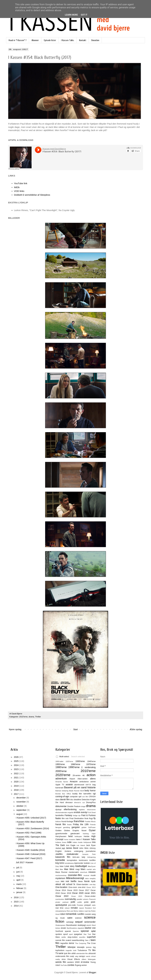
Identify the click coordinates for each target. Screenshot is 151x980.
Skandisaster (71, 925)
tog (94, 947)
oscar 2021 (90, 893)
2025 (17, 761)
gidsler (84, 827)
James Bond (72, 848)
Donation (95, 40)
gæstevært (75, 834)
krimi (62, 863)
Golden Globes (63, 831)
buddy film (77, 794)
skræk (63, 928)
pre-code (72, 905)
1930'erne (80, 761)
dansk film (65, 799)
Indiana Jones (61, 842)
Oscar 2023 (77, 896)
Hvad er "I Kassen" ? (18, 40)
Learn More (71, 15)
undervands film (62, 956)
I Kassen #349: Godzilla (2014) (30, 850)
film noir (65, 818)
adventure (61, 779)
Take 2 (87, 940)
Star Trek (87, 934)
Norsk (87, 881)
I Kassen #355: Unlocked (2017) (31, 818)
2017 (17, 794)
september (22, 810)
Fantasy (68, 815)
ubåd (74, 953)
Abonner (35, 40)
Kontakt (83, 40)
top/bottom (60, 950)
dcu (72, 800)
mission (92, 872)
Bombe (58, 794)
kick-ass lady (79, 857)
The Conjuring (81, 943)
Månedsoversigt (75, 878)
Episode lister (50, 40)
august (20, 814)
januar (20, 892)
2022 (17, 773)
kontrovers (83, 860)
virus (64, 959)
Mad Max (59, 869)
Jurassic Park (89, 854)
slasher (88, 928)
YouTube (64, 965)
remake (74, 908)
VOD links (19, 191)
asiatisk (69, 785)
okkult (58, 884)
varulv (88, 956)
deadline (78, 800)
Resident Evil (90, 908)
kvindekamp (69, 863)
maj (18, 876)
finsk (86, 818)
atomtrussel (79, 785)
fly (95, 818)
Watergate (92, 959)
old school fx (69, 884)
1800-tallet (59, 761)
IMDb (17, 187)
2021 (17, 778)
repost (81, 908)
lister (62, 866)
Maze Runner (61, 872)
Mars (83, 869)
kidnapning (92, 857)
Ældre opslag (136, 729)
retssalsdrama (61, 911)
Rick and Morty (72, 911)
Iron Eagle (71, 845)
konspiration (72, 860)
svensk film (60, 940)
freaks (69, 825)
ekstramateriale (61, 812)
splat (93, 931)
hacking (86, 834)
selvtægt (70, 922)
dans (57, 800)
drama (31, 717)
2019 (17, 786)
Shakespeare (60, 925)
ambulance (84, 782)
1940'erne (91, 761)
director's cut (79, 802)
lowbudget (81, 866)
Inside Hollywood (85, 842)
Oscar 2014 (61, 890)
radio (94, 905)
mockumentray (61, 875)
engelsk (70, 812)
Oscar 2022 (62, 896)
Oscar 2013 (91, 887)
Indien (75, 842)
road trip (88, 911)
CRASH (92, 797)
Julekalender (72, 854)
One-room (73, 887)
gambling (67, 827)
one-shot (82, 887)
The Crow (91, 943)
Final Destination (76, 818)
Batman (58, 791)
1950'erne (60, 764)
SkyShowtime (72, 928)
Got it (84, 15)
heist (71, 836)
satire (70, 918)
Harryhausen (61, 836)
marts (19, 884)
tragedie (69, 950)
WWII (77, 962)
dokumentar (61, 806)
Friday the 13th (81, 824)
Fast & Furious (88, 815)
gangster (76, 827)
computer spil (76, 797)
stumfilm (82, 937)
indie (69, 842)
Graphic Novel (79, 831)
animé (93, 782)
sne (94, 928)
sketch (89, 925)
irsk (78, 845)
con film (85, 797)
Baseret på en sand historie (80, 787)
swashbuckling (78, 940)
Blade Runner (74, 791)
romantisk (71, 914)
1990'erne (74, 767)
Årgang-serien (81, 965)
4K (84, 775)
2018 (17, 790)
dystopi (58, 810)
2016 (17, 897)
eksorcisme (91, 810)
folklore (58, 821)
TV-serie (59, 953)
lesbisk (87, 863)
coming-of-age (62, 796)
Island (83, 845)
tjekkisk (89, 947)
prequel (88, 905)
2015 (17, 902)
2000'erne (61, 771)
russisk (88, 914)
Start (75, 729)
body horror (90, 791)
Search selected (78, 757)
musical (86, 875)
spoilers (59, 934)
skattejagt (82, 925)
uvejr (72, 956)
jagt (63, 848)
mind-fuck (84, 872)
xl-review (85, 962)
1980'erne (61, 767)
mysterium (60, 878)
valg (76, 956)
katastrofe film (63, 857)
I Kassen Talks (68, 40)
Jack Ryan (91, 845)
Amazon (74, 781)
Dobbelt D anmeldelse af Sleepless (32, 195)
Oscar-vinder (90, 896)
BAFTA (88, 785)
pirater (58, 902)
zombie (71, 965)
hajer (94, 834)
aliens (93, 779)
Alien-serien (83, 779)
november (21, 802)
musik (93, 875)
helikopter (78, 836)
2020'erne (63, 775)
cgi (94, 794)
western (71, 962)
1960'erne (75, 764)
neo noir (65, 881)
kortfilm (92, 860)
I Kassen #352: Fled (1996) (29, 833)
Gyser (92, 830)
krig (57, 863)
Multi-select (63, 757)
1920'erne (69, 761)
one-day (93, 884)
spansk (68, 931)
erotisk (77, 812)
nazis (57, 881)
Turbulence (82, 950)
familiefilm (60, 815)
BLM (82, 791)
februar (20, 888)
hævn (78, 839)
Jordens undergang (74, 851)
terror (71, 943)
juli (18, 868)
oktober (20, 806)
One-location (61, 887)
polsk (86, 902)
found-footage (67, 821)
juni (18, 872)
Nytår (93, 881)
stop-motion (72, 937)
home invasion (70, 839)
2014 (17, 906)
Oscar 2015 (72, 890)
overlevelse (60, 899)
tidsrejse (72, 947)
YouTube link (21, 183)
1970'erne (91, 764)
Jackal (58, 848)
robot (62, 914)
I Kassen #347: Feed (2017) (29, 858)
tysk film (67, 953)
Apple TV (60, 785)
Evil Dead (92, 812)
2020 (17, 782)
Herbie (87, 836)
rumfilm (81, 914)
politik (80, 902)
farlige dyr (77, 815)
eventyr (84, 812)
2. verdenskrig (88, 767)
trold (75, 950)
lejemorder (79, 863)
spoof (65, 934)
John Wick (84, 848)
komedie (60, 860)
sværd (68, 940)
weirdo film (61, 962)
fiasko (58, 818)
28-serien (77, 775)
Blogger (92, 972)
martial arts (91, 869)
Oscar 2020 (78, 893)
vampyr (82, 956)
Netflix (74, 881)
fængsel (58, 827)
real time (59, 908)
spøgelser (78, 934)
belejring (65, 791)
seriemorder (90, 922)
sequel (79, 922)
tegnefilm (64, 943)
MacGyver (92, 866)
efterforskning (70, 809)
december (21, 798)
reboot (67, 908)
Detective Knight (89, 800)
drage (83, 806)
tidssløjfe (81, 947)
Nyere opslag (15, 729)
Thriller (38, 717)
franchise (79, 821)
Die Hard (60, 802)
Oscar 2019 (66, 893)
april (19, 880)
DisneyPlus (91, 802)
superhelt (91, 937)
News (80, 881)
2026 (17, 757)
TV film (92, 950)
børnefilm (87, 794)
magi (77, 869)
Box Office (67, 794)
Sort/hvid (59, 931)
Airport (72, 779)
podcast (65, 902)
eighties (82, 810)
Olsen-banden (82, 884)
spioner (85, 931)
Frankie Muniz (90, 821)
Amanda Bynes (62, 782)
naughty (93, 878)
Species (76, 931)
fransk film (61, 824)
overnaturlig (70, 899)
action (91, 775)
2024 (17, 765)
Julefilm (59, 854)
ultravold (92, 953)
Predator (80, 905)
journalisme (91, 851)
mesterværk (74, 872)
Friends (93, 825)
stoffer (64, 937)
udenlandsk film (82, 953)
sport (71, 934)
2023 (17, 769)
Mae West (69, 869)
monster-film (75, 875)
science (78, 918)
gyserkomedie (61, 834)
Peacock (92, 899)
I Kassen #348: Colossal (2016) (31, 854)
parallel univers (83, 899)
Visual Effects (74, 959)
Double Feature (74, 806)
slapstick (81, 928)
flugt (91, 818)
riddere (81, 911)
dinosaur (69, 802)
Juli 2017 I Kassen (24, 862)
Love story (69, 866)
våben (84, 959)
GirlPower (92, 827)
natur (87, 878)
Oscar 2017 (84, 890)
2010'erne (23, 717)
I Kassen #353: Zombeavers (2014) (32, 828)
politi (73, 902)
